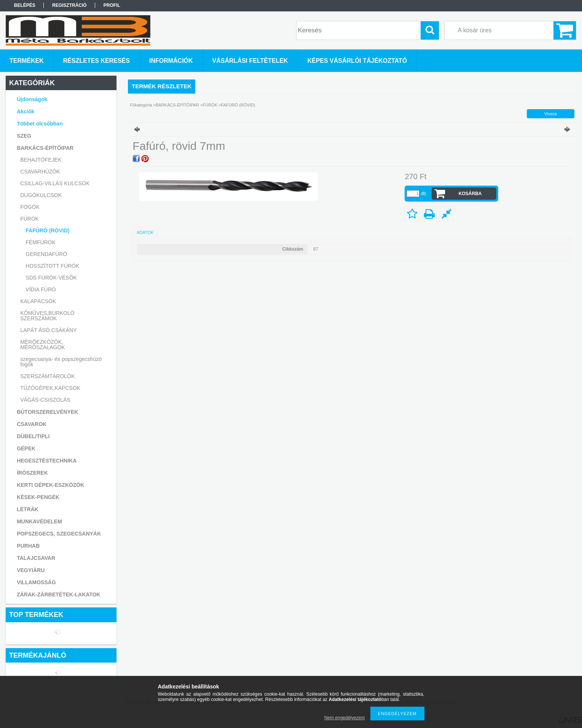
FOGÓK (30, 207)
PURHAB (28, 546)
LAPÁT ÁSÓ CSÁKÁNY (48, 330)
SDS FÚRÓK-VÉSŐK (51, 278)
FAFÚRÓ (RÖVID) (47, 230)
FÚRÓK (210, 105)
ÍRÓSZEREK (32, 473)
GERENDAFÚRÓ (46, 254)
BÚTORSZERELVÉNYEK (47, 412)
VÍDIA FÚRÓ (41, 289)
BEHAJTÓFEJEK (41, 160)
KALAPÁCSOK (38, 301)
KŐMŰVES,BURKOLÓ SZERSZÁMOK (47, 316)
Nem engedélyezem (345, 718)
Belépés (25, 5)
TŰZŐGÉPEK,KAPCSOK (50, 388)
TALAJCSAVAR (36, 558)
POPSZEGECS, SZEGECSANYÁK (59, 534)
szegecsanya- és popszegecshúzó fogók (61, 362)
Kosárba (470, 194)
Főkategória (141, 105)
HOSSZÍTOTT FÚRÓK (52, 266)
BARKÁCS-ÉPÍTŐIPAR (177, 105)
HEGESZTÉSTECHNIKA (47, 461)
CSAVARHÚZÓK (40, 172)
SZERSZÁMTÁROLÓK (47, 376)
